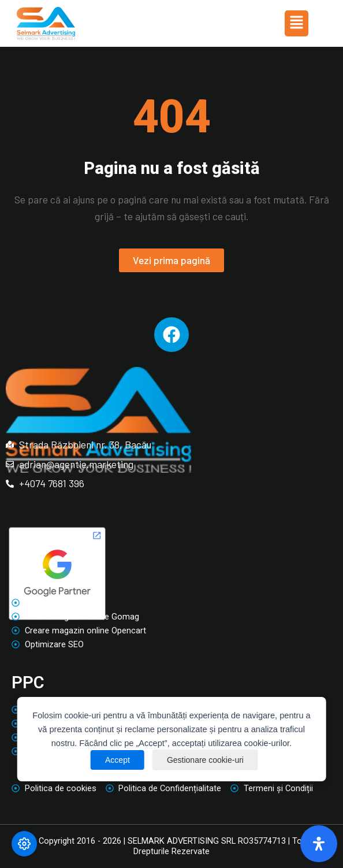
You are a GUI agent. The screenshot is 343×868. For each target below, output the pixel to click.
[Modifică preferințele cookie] (24, 844)
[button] (296, 23)
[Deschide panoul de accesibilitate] (319, 844)
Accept (118, 760)
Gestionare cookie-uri (205, 760)
